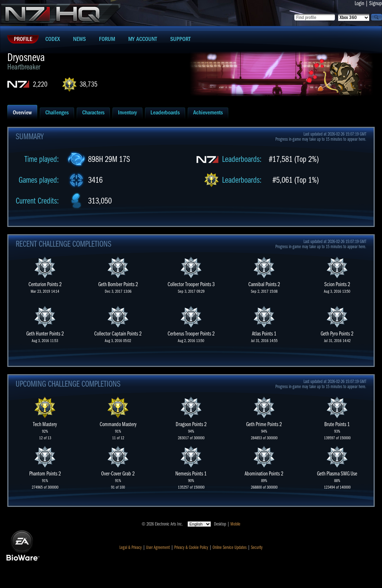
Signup (376, 3)
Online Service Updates (230, 547)
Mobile (235, 524)
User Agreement (158, 547)
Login (359, 3)
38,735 (89, 84)
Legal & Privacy (131, 547)
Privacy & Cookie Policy (191, 547)
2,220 (40, 84)
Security (257, 547)
